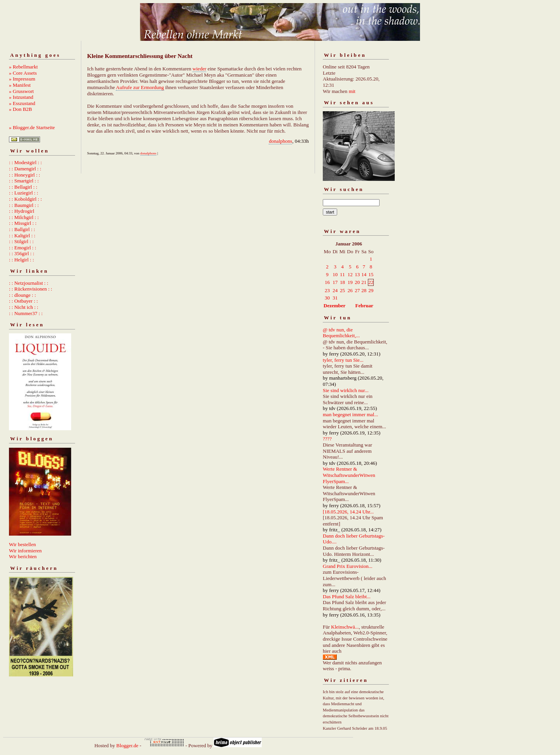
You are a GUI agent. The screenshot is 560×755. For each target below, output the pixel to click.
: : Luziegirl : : (24, 193)
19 (350, 282)
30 (327, 298)
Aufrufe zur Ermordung (140, 87)
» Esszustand (22, 103)
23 (327, 290)
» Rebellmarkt (23, 67)
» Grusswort (21, 91)
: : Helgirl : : (21, 260)
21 (364, 282)
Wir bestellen (22, 544)
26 (350, 290)
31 (335, 298)
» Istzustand (21, 97)
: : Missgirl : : (23, 223)
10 (335, 274)
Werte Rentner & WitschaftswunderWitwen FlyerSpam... (349, 475)
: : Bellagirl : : (23, 187)
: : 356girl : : (22, 253)
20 (357, 282)
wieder (199, 69)
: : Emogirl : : (23, 248)
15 (371, 274)
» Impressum (22, 79)
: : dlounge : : (22, 295)
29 (371, 290)
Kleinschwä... (345, 627)
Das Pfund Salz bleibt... (347, 596)
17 (335, 282)
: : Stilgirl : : (21, 241)
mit (352, 91)
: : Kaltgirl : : (22, 236)
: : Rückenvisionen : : (31, 289)
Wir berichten (23, 556)
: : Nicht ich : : (24, 307)
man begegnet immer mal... (350, 414)
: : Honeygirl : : (24, 175)
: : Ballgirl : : (22, 229)
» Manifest (20, 85)
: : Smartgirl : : (24, 181)
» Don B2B (20, 109)
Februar (364, 306)
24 (335, 290)
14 (364, 274)
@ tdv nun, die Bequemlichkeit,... (341, 333)
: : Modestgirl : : (25, 162)
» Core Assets (23, 73)
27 (357, 290)
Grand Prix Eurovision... (347, 566)
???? (327, 439)
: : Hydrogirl (22, 211)
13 (357, 274)
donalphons (280, 141)
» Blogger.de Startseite (32, 127)
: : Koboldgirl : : (25, 199)
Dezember (334, 306)
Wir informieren (25, 551)
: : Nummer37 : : (26, 313)
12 (350, 274)
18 (342, 282)
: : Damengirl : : (25, 169)
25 (342, 290)
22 (371, 282)
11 (342, 274)
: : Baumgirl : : (24, 205)
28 (364, 290)
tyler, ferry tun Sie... (343, 360)
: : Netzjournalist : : (29, 283)
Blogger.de (127, 745)
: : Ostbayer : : (23, 301)
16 (327, 282)
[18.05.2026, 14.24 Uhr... (348, 512)
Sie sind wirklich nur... (346, 390)
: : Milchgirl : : (24, 217)
